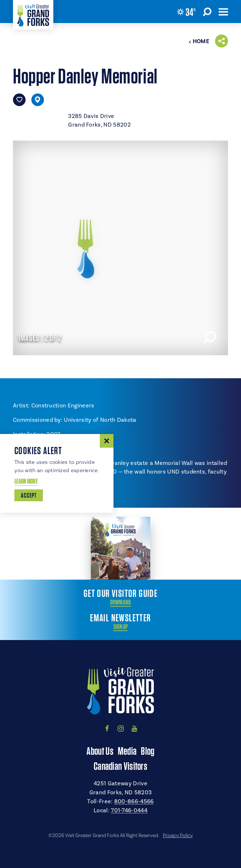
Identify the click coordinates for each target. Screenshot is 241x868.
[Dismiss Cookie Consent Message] (107, 441)
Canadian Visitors (120, 766)
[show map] (38, 100)
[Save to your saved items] (19, 100)
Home (199, 41)
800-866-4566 (134, 801)
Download (120, 602)
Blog (148, 751)
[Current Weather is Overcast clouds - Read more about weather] (186, 12)
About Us (100, 751)
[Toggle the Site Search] (207, 12)
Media (127, 751)
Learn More (26, 481)
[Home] (33, 15)
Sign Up (120, 627)
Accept (29, 495)
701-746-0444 (129, 810)
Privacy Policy (178, 836)
